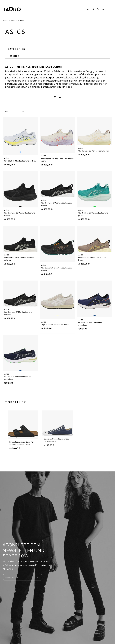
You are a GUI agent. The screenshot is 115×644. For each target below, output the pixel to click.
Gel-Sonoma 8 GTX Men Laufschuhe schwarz (57, 270)
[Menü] (110, 10)
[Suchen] (94, 10)
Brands (13, 56)
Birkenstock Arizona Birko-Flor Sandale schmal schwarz (22, 452)
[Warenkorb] (105, 10)
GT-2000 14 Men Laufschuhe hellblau (20, 160)
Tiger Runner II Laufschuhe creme (55, 324)
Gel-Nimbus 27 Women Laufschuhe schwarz (19, 270)
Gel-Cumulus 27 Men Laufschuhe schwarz (18, 325)
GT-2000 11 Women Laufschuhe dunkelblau (18, 380)
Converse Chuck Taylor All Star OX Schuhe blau (57, 452)
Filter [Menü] (58, 97)
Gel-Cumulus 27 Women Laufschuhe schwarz (57, 216)
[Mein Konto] (100, 10)
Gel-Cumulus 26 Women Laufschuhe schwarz (20, 216)
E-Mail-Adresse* (12, 577)
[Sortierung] (14, 112)
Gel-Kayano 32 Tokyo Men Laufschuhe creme (57, 161)
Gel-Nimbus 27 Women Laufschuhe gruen (93, 216)
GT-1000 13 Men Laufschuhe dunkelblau (90, 325)
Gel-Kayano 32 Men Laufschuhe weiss (94, 160)
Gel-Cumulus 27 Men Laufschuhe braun (92, 270)
